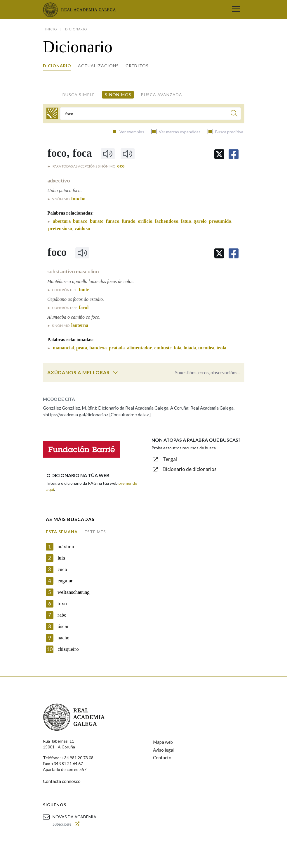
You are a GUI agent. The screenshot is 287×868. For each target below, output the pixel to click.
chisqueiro (68, 649)
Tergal (170, 459)
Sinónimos (118, 95)
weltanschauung (74, 592)
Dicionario (57, 66)
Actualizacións (98, 66)
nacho (64, 638)
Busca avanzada (162, 95)
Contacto (162, 757)
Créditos (137, 66)
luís (61, 558)
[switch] (115, 372)
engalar (65, 581)
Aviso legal (164, 750)
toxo (62, 604)
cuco (62, 569)
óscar (63, 626)
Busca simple (79, 95)
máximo (66, 547)
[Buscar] (234, 114)
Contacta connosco (62, 781)
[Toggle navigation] (236, 10)
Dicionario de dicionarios (190, 469)
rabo (62, 615)
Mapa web (163, 742)
